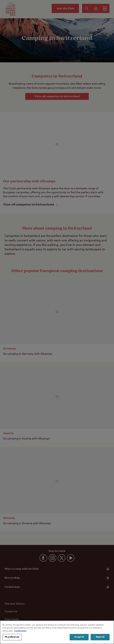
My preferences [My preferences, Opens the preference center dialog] (12, 637)
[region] (57, 632)
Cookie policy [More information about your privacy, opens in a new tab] (20, 631)
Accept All (79, 637)
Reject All (100, 637)
